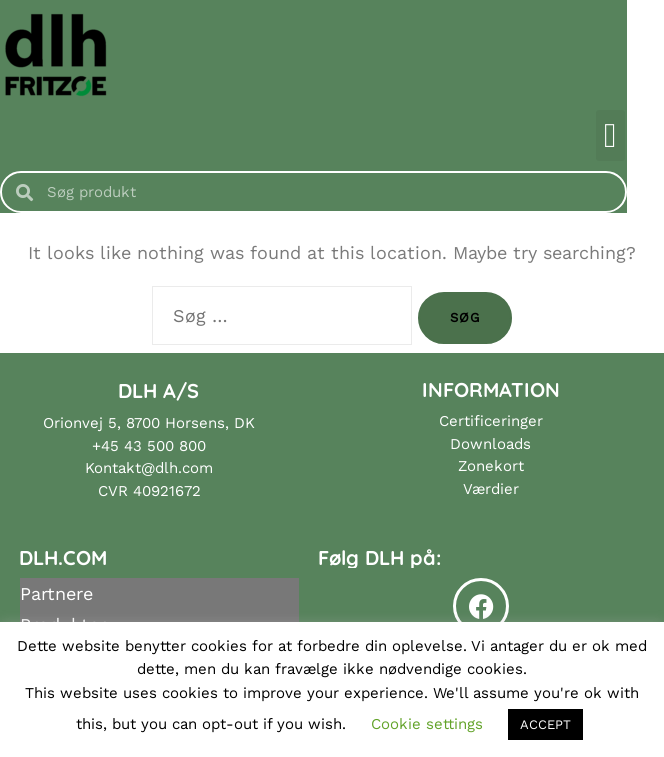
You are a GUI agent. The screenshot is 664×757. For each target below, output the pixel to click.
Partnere (56, 593)
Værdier (491, 489)
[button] (647, 135)
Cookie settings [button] (427, 724)
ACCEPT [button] (545, 724)
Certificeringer (491, 421)
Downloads (490, 444)
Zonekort (491, 466)
